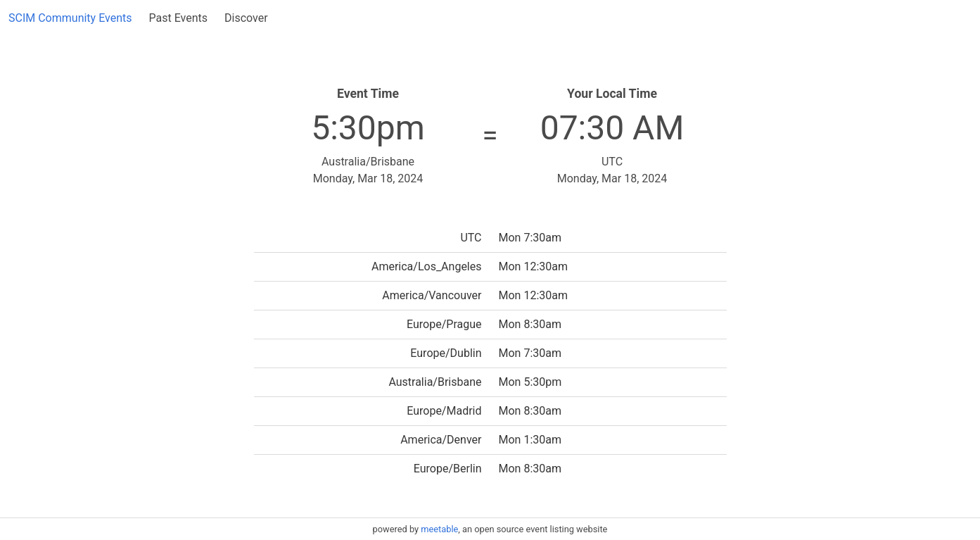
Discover (246, 18)
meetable (439, 529)
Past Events (178, 18)
